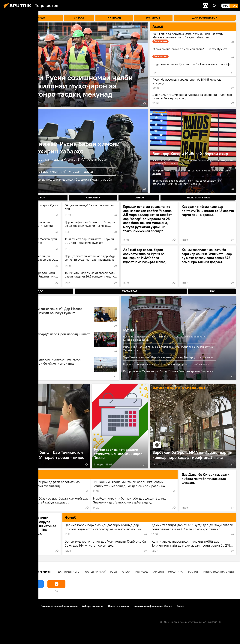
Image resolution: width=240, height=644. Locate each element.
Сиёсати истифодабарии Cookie (153, 606)
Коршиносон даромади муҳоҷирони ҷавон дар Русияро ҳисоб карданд (166, 364)
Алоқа (180, 606)
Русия (129, 330)
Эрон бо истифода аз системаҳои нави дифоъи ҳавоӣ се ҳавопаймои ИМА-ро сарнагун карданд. (187, 182)
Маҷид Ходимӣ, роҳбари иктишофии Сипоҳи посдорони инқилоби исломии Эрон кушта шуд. (193, 162)
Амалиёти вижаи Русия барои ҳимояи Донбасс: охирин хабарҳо (64, 147)
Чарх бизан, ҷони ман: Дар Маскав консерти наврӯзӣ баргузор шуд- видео (169, 357)
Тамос (33, 606)
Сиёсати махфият (118, 606)
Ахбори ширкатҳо (93, 606)
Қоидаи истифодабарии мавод (59, 606)
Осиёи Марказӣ (96, 572)
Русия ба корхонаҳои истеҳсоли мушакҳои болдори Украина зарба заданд (60, 181)
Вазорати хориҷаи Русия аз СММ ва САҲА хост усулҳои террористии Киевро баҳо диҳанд (165, 338)
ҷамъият (158, 572)
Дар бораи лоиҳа (14, 606)
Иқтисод (142, 572)
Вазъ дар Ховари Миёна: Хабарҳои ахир (190, 154)
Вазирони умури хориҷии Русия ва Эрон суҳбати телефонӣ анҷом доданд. (192, 172)
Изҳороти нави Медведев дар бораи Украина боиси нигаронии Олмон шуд (169, 371)
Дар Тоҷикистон (70, 572)
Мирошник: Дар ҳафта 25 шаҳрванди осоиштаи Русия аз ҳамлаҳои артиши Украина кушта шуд (168, 348)
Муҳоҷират (176, 572)
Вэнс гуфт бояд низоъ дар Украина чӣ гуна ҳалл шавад (51, 171)
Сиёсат (127, 572)
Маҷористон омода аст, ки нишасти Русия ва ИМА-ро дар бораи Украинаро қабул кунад (58, 161)
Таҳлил (193, 572)
